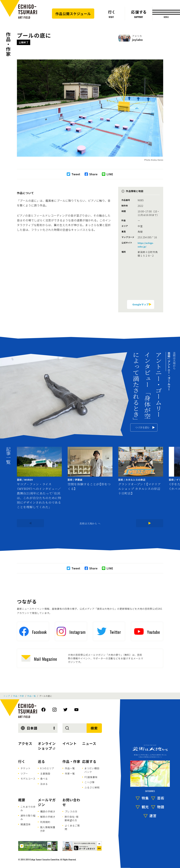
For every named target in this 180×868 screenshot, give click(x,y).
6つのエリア (47, 768)
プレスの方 (71, 811)
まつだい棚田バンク (92, 770)
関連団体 (26, 824)
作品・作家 (8, 44)
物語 (161, 807)
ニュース (89, 743)
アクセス (25, 743)
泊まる (44, 784)
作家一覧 (70, 773)
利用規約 (45, 822)
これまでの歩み (28, 808)
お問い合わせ (71, 802)
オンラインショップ (47, 746)
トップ (7, 696)
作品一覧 (31, 696)
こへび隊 (90, 782)
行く (22, 761)
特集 (145, 798)
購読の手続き (48, 811)
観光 (145, 807)
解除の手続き (48, 817)
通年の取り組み (28, 817)
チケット (26, 768)
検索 (94, 728)
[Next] (150, 523)
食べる (44, 779)
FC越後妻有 (91, 777)
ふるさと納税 (92, 787)
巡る (41, 761)
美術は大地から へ (90, 523)
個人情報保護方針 (48, 829)
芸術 (161, 798)
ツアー (24, 773)
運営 (153, 816)
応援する (89, 761)
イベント (70, 743)
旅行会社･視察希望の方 (71, 818)
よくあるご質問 (72, 827)
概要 (22, 800)
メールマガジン (47, 802)
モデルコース (28, 779)
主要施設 (45, 773)
